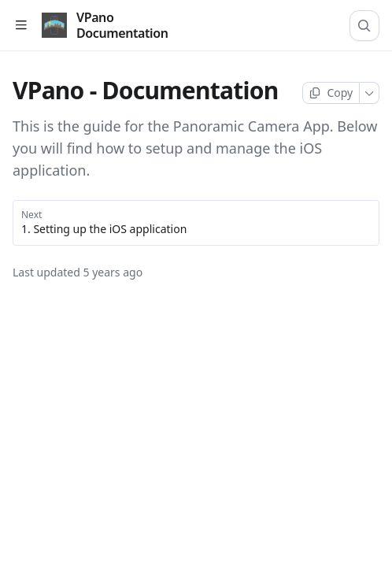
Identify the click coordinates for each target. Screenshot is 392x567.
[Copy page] (331, 93)
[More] (370, 93)
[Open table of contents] (21, 26)
